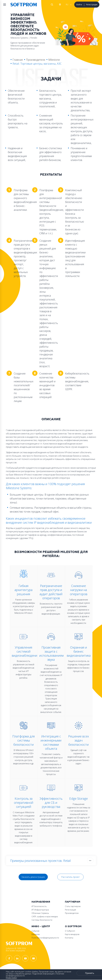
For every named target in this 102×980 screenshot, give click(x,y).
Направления (41, 902)
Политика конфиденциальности (45, 938)
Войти (79, 5)
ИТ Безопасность (39, 906)
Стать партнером (73, 906)
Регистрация (92, 5)
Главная (18, 60)
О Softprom (73, 926)
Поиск (52, 5)
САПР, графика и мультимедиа (45, 917)
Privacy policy (11, 978)
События (35, 931)
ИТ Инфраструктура (40, 910)
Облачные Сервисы (40, 913)
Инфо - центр (41, 926)
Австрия (60, 5)
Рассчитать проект (70, 877)
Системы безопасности (42, 920)
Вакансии (36, 934)
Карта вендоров (72, 934)
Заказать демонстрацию (33, 877)
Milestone (54, 60)
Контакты (69, 938)
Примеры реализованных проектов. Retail (40, 861)
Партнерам (73, 902)
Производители (36, 60)
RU (67, 5)
